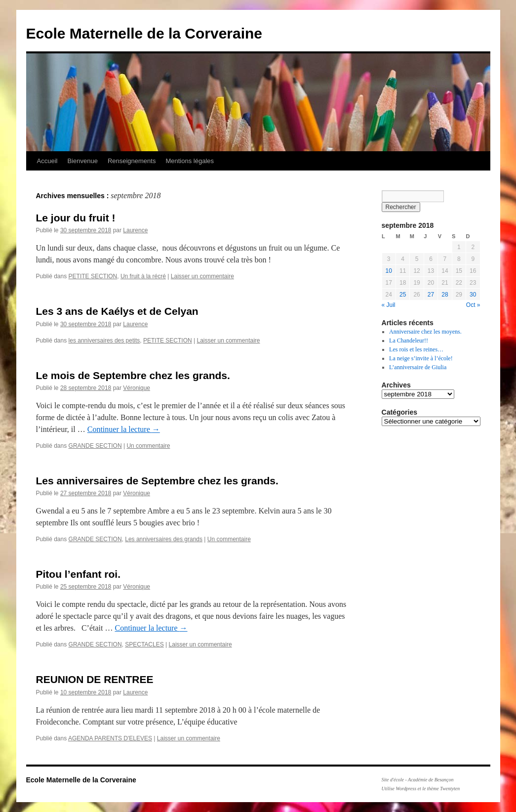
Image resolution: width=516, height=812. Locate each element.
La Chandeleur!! (409, 341)
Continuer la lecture (124, 429)
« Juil (389, 305)
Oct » (473, 305)
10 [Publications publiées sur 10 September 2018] (389, 271)
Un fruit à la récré (143, 276)
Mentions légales (190, 161)
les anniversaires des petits (104, 341)
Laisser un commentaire (202, 276)
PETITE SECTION (93, 276)
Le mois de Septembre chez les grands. (133, 375)
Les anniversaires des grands (164, 539)
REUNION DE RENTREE (95, 679)
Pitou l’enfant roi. (79, 574)
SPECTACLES (144, 644)
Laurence (135, 230)
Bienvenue (82, 161)
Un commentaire (148, 446)
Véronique (137, 388)
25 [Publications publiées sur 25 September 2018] (403, 295)
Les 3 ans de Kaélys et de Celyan (117, 311)
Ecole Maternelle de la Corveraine (144, 33)
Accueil (47, 161)
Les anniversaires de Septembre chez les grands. (157, 481)
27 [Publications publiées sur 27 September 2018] (431, 295)
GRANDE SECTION (95, 446)
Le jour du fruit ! (76, 218)
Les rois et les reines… (416, 349)
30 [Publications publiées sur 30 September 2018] (473, 295)
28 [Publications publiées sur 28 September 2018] (445, 295)
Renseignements (132, 161)
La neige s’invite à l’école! (421, 358)
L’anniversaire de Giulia (418, 367)
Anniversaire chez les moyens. (425, 332)
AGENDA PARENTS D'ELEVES (110, 738)
